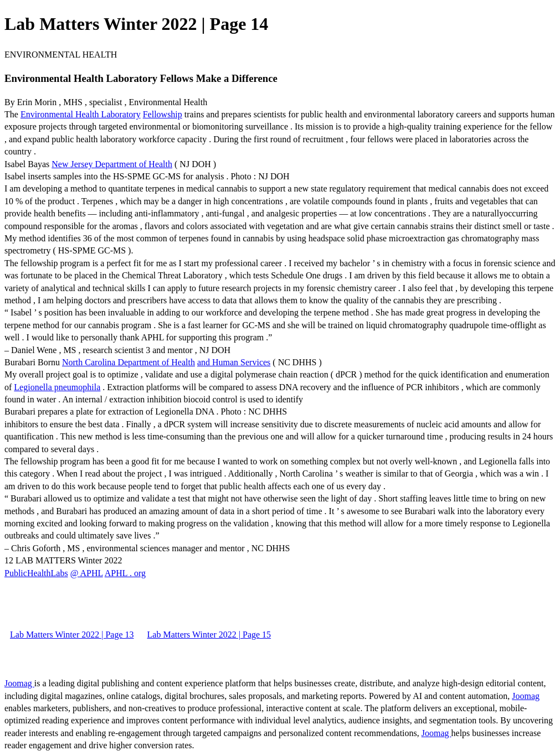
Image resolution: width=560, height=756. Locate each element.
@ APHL (87, 573)
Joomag (19, 683)
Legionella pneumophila (57, 387)
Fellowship (163, 114)
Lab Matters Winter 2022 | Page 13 (72, 635)
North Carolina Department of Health (129, 362)
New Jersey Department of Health (112, 164)
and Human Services (234, 362)
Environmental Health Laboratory (81, 114)
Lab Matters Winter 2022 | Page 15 (209, 635)
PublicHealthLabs (36, 573)
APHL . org (125, 573)
